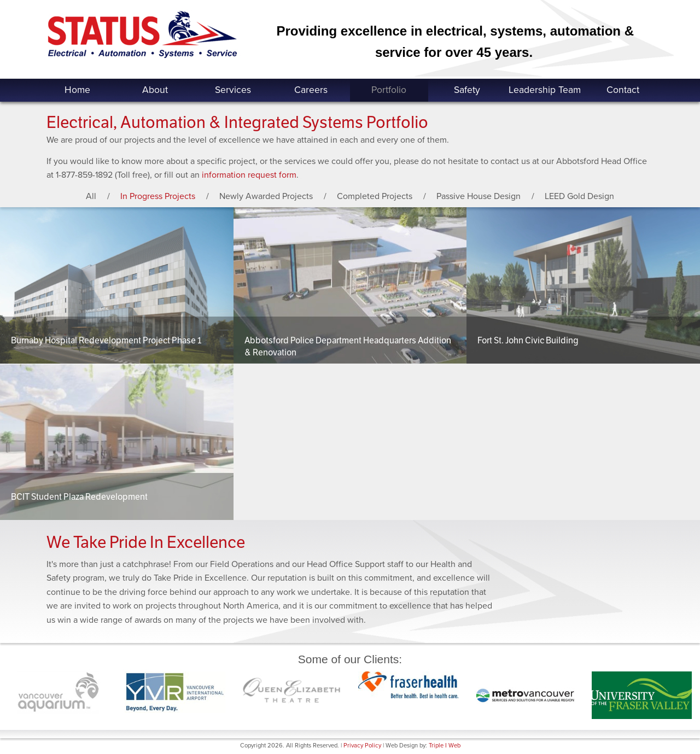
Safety (467, 90)
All (91, 196)
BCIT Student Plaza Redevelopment (79, 497)
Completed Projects (375, 196)
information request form (249, 175)
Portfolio (389, 90)
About (155, 90)
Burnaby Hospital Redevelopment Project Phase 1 (106, 340)
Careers (311, 90)
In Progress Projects (158, 196)
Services (233, 90)
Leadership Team (545, 90)
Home (77, 90)
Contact (623, 90)
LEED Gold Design (579, 196)
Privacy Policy (362, 746)
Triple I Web (445, 746)
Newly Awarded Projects (266, 196)
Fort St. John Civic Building (528, 340)
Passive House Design (479, 196)
